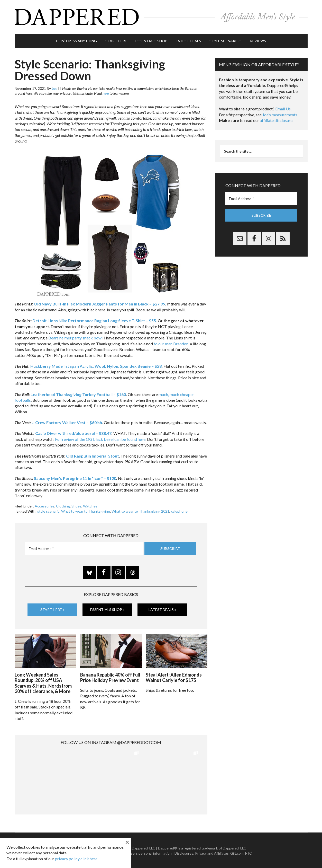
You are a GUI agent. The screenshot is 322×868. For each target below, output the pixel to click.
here (106, 93)
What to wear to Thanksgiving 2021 (140, 511)
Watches (90, 506)
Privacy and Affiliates (212, 853)
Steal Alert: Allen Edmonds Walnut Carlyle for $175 (174, 677)
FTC (249, 853)
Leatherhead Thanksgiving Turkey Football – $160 (78, 394)
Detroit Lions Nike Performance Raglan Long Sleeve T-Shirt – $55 (94, 320)
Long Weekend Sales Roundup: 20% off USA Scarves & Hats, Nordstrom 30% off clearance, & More (43, 683)
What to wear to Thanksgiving (86, 511)
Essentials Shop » (107, 609)
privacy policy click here (76, 859)
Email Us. (283, 108)
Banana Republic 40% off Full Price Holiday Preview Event (110, 677)
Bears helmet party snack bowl (75, 337)
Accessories (45, 506)
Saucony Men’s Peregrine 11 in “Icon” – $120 (75, 478)
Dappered (161, 17)
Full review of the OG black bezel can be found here (100, 439)
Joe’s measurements (280, 114)
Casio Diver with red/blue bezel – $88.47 (73, 433)
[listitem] (62, 201)
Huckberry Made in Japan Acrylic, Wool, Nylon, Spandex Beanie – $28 (96, 366)
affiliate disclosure (276, 120)
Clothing (63, 506)
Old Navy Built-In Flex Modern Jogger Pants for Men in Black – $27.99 (99, 304)
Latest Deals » (162, 609)
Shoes (76, 506)
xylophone (179, 511)
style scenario (48, 511)
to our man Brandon (171, 343)
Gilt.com (237, 853)
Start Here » (52, 609)
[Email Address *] (84, 548)
